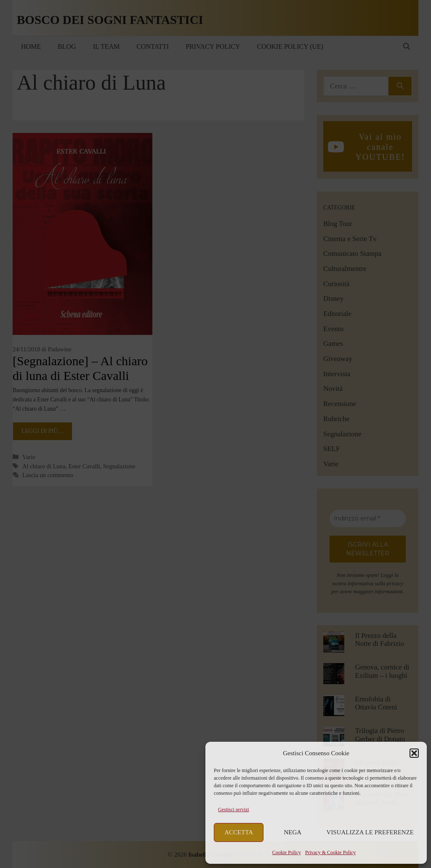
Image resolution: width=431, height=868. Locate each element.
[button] (414, 753)
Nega (293, 832)
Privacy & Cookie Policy (330, 852)
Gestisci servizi (234, 810)
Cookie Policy (287, 852)
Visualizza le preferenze (370, 832)
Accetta (239, 832)
